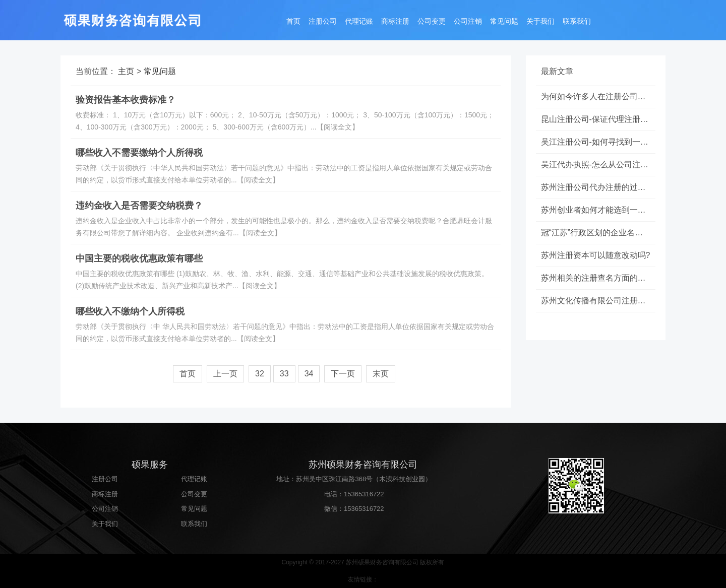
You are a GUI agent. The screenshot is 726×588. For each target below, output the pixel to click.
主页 (126, 71)
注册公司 (323, 21)
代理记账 (359, 21)
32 (260, 374)
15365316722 (364, 494)
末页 (381, 374)
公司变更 (432, 21)
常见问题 (504, 21)
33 (284, 374)
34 (309, 374)
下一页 (343, 374)
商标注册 (395, 21)
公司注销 (468, 21)
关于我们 (540, 21)
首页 (293, 21)
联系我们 (577, 21)
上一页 (225, 374)
